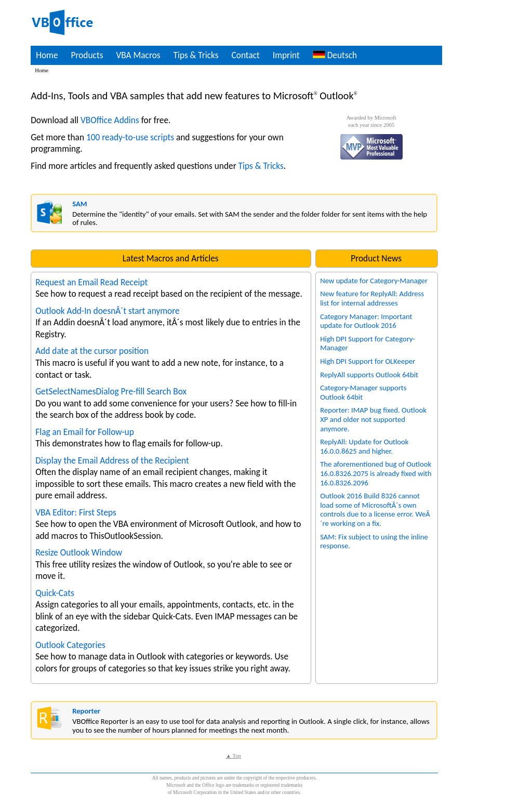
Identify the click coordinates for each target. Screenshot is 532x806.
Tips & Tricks (196, 55)
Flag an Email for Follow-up (85, 432)
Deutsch (335, 55)
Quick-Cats (55, 593)
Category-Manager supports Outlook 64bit (363, 392)
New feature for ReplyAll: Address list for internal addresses (372, 298)
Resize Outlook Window (79, 552)
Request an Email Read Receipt (91, 282)
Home (47, 55)
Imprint (286, 55)
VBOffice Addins (110, 120)
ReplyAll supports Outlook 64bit (369, 375)
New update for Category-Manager (374, 281)
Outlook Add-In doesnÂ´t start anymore (108, 311)
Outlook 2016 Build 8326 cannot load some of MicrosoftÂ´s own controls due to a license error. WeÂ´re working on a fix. (375, 510)
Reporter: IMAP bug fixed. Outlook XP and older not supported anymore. (373, 419)
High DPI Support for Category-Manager (367, 343)
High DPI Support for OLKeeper (368, 361)
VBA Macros (138, 55)
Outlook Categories (70, 645)
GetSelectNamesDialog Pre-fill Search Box (111, 391)
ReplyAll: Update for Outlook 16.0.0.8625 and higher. (364, 446)
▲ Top (233, 756)
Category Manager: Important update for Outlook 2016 (366, 321)
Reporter (86, 711)
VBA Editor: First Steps (76, 512)
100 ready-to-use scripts (130, 137)
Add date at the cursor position (92, 351)
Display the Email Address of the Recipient (112, 460)
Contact (246, 55)
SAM (79, 204)
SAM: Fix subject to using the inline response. (374, 541)
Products (87, 55)
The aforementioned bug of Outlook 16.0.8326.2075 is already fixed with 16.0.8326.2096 (376, 473)
